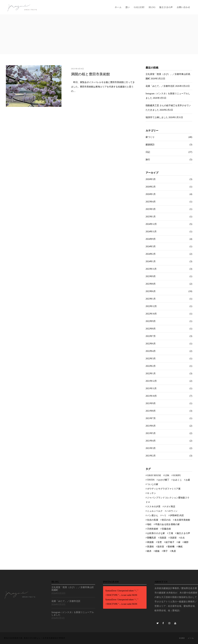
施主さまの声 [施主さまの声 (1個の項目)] (183, 533)
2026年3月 (151, 179)
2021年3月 (151, 448)
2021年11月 (151, 388)
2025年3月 (151, 209)
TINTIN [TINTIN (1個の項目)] (151, 480)
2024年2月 (151, 254)
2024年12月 (151, 224)
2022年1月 (151, 374)
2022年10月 (151, 314)
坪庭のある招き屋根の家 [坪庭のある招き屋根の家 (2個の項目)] (167, 524)
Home (182, 638)
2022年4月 (151, 351)
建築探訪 (150, 145)
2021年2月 (151, 456)
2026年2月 (151, 187)
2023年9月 (151, 276)
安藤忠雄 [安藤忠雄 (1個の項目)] (166, 529)
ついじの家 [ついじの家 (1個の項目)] (153, 484)
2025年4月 (151, 202)
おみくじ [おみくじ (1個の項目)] (177, 480)
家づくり (150, 137)
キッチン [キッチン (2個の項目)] (151, 493)
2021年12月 (151, 381)
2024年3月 (151, 246)
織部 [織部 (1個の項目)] (186, 542)
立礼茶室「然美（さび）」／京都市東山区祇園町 (73, 589)
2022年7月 (151, 336)
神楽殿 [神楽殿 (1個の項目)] (150, 542)
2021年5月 (151, 433)
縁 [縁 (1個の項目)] (179, 542)
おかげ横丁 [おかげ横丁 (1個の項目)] (164, 480)
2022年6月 (151, 344)
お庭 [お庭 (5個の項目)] (188, 480)
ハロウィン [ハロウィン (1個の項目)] (172, 511)
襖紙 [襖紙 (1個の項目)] (180, 547)
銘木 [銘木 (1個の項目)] (149, 551)
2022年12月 (151, 306)
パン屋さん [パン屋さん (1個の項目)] (153, 515)
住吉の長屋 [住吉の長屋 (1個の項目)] (153, 520)
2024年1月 (151, 261)
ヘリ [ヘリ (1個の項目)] (164, 515)
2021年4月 (151, 441)
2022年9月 (151, 321)
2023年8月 (151, 284)
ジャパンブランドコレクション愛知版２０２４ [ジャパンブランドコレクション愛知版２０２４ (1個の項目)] (167, 500)
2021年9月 (151, 403)
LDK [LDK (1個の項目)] (167, 475)
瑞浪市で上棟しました (157, 117)
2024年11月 (151, 232)
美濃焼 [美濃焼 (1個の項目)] (150, 547)
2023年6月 (151, 291)
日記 (148, 152)
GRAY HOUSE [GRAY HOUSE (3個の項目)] (154, 475)
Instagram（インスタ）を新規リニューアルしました (73, 614)
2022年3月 (151, 359)
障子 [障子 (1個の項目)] (166, 551)
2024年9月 (151, 239)
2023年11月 (151, 269)
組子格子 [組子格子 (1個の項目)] (170, 542)
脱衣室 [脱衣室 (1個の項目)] (161, 547)
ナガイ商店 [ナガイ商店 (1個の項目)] (170, 507)
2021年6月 (151, 426)
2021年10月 (151, 396)
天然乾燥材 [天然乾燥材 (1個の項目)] (153, 529)
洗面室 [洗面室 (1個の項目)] (173, 538)
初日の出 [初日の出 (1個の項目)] (166, 520)
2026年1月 (151, 194)
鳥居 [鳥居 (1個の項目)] (174, 551)
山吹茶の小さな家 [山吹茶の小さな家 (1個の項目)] (156, 533)
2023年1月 (151, 299)
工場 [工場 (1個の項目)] (171, 533)
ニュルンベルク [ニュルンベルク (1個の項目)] (155, 511)
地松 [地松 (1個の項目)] (149, 524)
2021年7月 (151, 418)
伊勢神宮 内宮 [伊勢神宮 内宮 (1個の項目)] (177, 515)
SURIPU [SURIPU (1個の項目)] (177, 475)
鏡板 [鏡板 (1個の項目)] (157, 551)
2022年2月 (151, 366)
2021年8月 (151, 411)
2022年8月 (151, 329)
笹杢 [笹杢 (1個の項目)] (160, 542)
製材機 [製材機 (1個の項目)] (171, 547)
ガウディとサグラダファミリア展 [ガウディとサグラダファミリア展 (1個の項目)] (164, 489)
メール (191, 638)
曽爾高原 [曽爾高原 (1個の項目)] (151, 538)
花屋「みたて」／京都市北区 (160, 86)
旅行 (148, 160)
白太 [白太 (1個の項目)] (183, 538)
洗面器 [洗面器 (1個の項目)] (163, 538)
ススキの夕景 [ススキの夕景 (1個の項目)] (154, 507)
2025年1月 (151, 217)
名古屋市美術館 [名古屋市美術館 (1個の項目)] (182, 520)
